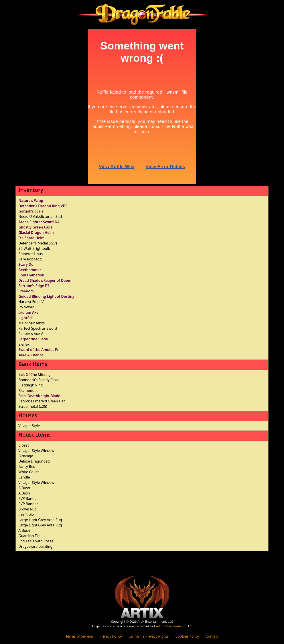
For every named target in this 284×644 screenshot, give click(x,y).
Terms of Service (79, 636)
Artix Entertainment (170, 626)
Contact (212, 636)
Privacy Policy (111, 636)
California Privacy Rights (149, 636)
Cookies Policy (187, 636)
